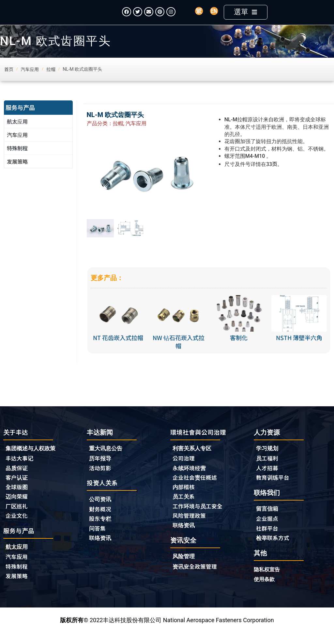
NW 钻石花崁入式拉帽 (179, 351)
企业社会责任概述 (196, 488)
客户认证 (17, 488)
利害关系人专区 (193, 458)
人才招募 (268, 478)
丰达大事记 (20, 468)
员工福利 (268, 468)
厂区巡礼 (17, 517)
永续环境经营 (190, 478)
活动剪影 (101, 478)
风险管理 (184, 569)
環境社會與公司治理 (200, 441)
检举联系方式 (274, 549)
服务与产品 (20, 117)
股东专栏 (102, 530)
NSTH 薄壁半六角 (299, 347)
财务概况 (102, 520)
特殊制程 (17, 157)
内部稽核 (184, 498)
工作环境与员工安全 (199, 517)
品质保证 (17, 478)
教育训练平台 (274, 487)
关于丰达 (16, 441)
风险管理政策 (190, 527)
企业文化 (17, 527)
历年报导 (101, 468)
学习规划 (268, 458)
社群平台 (268, 539)
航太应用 (19, 131)
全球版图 (17, 498)
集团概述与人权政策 (32, 458)
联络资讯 (101, 549)
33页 (272, 173)
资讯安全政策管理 (196, 578)
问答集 (98, 539)
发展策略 (17, 171)
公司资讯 (102, 510)
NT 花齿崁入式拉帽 (118, 347)
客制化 (239, 347)
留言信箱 (268, 519)
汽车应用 (19, 144)
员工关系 (184, 507)
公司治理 (186, 468)
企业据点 (268, 529)
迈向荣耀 (17, 507)
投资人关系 (103, 493)
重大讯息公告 (107, 458)
